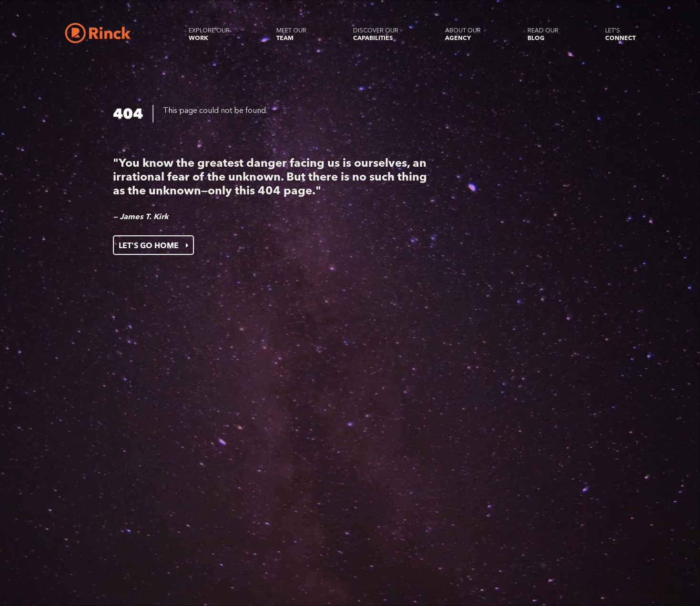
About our (463, 34)
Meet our (291, 34)
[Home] (98, 33)
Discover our (376, 34)
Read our (543, 34)
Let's (620, 34)
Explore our (209, 34)
